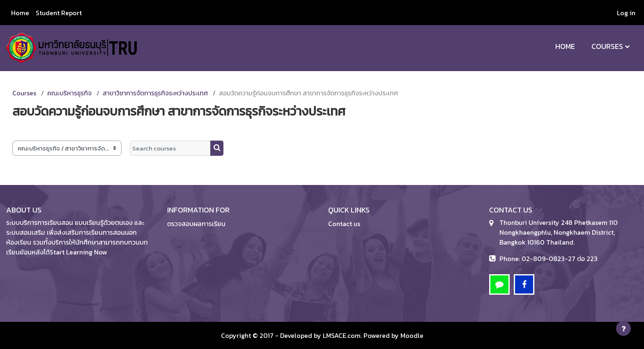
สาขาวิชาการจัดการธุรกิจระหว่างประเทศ (155, 93)
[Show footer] (623, 328)
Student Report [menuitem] (59, 13)
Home (565, 46)
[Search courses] (170, 148)
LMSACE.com (342, 335)
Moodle (412, 335)
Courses (607, 46)
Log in (626, 13)
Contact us (344, 224)
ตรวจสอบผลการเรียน (196, 224)
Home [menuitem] (20, 13)
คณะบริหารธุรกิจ (69, 93)
